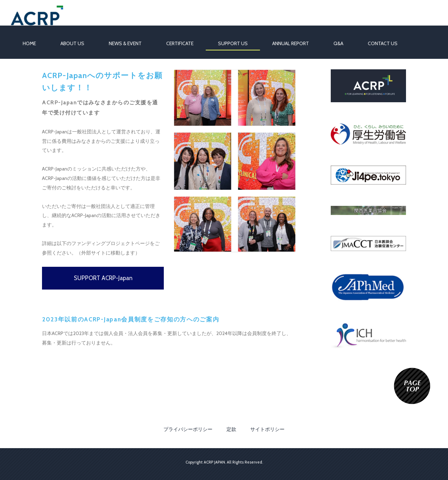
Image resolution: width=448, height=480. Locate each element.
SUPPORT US (228, 43)
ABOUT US (68, 43)
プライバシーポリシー (188, 429)
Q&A (334, 43)
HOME (25, 43)
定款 (231, 429)
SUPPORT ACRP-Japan (103, 278)
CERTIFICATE (175, 43)
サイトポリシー (267, 429)
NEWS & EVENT (121, 43)
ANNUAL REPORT (286, 43)
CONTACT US (378, 43)
